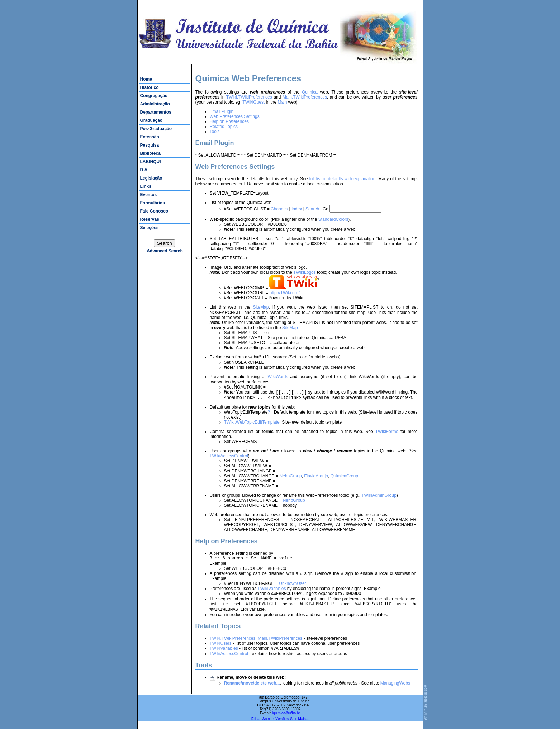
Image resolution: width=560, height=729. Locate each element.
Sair (293, 726)
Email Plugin (222, 111)
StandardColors (333, 219)
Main (282, 102)
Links (146, 186)
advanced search (165, 251)
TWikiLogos (305, 272)
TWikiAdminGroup (379, 499)
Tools (215, 132)
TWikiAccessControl (229, 459)
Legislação (151, 178)
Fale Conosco (154, 211)
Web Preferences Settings (235, 116)
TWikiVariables (272, 593)
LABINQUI (151, 162)
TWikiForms (387, 435)
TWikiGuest (253, 102)
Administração (155, 104)
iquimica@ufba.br (286, 721)
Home (146, 79)
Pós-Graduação (156, 129)
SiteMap (261, 308)
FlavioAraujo (316, 480)
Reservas (150, 219)
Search (312, 209)
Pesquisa (150, 145)
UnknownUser (292, 588)
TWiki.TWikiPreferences (249, 97)
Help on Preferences (229, 121)
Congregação (154, 96)
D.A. (144, 170)
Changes (279, 209)
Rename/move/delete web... (252, 691)
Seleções (150, 228)
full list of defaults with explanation (342, 179)
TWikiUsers (221, 650)
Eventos (149, 195)
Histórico (150, 87)
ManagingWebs (395, 691)
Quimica (310, 92)
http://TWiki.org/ (285, 293)
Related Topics (224, 127)
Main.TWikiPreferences (305, 97)
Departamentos (156, 112)
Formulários (153, 203)
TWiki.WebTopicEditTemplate (252, 426)
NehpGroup (291, 480)
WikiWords (278, 379)
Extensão (150, 137)
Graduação (151, 120)
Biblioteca (150, 153)
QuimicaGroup (344, 480)
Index (297, 209)
